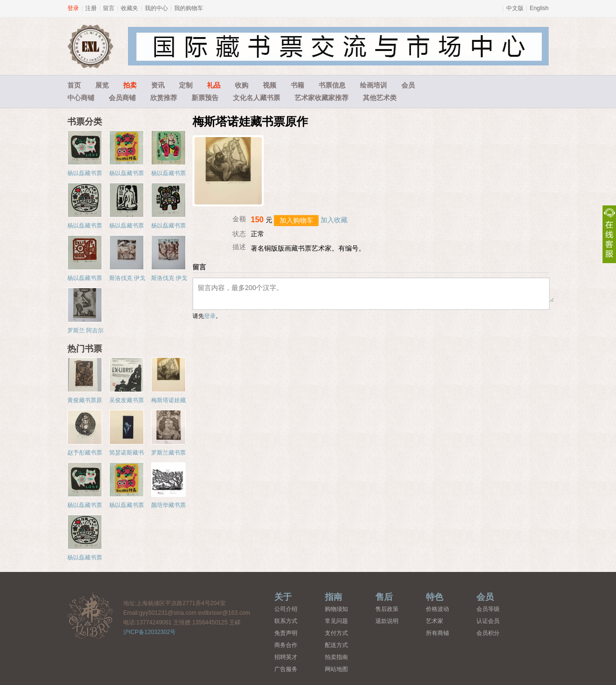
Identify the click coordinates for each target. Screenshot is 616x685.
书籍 (297, 85)
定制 (186, 85)
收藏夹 (129, 8)
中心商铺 (81, 98)
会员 (408, 85)
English (539, 8)
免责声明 (286, 633)
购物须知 (336, 609)
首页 (74, 85)
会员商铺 (122, 98)
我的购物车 (189, 8)
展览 (102, 85)
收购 (242, 85)
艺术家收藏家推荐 (321, 98)
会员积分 (488, 633)
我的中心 (156, 8)
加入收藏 (334, 220)
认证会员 (488, 621)
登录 (73, 8)
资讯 (158, 85)
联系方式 (286, 621)
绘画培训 (373, 85)
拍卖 (130, 85)
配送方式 (336, 645)
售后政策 (387, 609)
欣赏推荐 (164, 98)
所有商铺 (437, 633)
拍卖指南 (336, 657)
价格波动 (437, 609)
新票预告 (205, 98)
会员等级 (488, 609)
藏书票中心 (90, 615)
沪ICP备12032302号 (149, 632)
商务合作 (286, 645)
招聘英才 (286, 657)
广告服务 (286, 669)
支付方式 (336, 633)
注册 (91, 8)
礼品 (214, 85)
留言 (109, 8)
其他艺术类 (380, 98)
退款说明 (387, 621)
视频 (269, 85)
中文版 (515, 8)
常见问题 (336, 621)
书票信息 (332, 85)
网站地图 (336, 669)
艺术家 (435, 621)
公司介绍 (286, 609)
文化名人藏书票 (257, 98)
